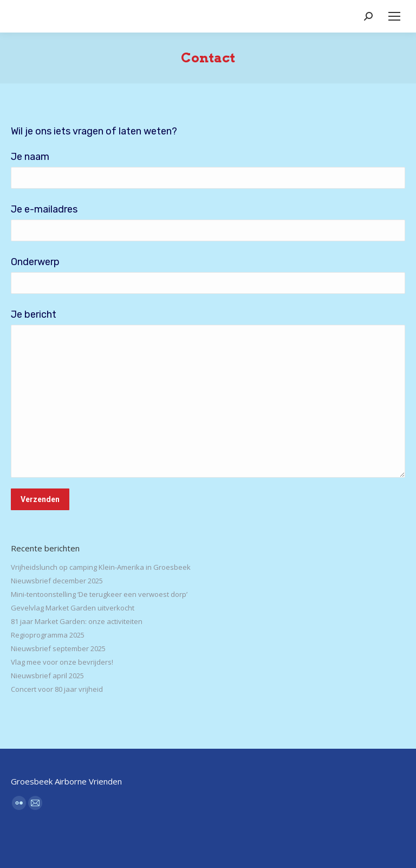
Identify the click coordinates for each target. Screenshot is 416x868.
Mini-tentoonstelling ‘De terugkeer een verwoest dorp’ (99, 594)
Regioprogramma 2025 (48, 635)
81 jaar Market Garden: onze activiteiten (77, 621)
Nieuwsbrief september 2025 (58, 648)
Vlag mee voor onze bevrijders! (62, 662)
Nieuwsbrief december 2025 (57, 581)
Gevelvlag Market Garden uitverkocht (73, 608)
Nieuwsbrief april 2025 (47, 676)
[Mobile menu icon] (394, 16)
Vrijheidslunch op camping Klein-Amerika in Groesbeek (101, 567)
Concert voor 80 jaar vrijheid (57, 689)
